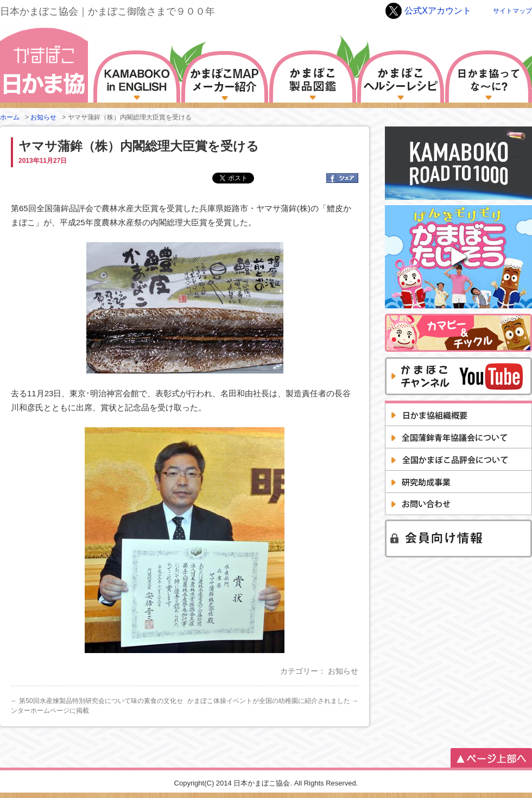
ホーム (10, 117)
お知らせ (43, 117)
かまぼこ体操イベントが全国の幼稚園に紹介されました (273, 701)
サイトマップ (512, 11)
